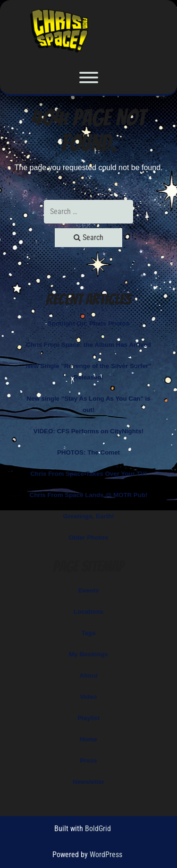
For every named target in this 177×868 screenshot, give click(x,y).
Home (88, 739)
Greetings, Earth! (88, 516)
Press (88, 761)
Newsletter (88, 782)
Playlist (88, 718)
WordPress (106, 855)
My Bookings (88, 654)
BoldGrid (98, 829)
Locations (88, 612)
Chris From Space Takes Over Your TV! (88, 474)
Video (88, 697)
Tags (88, 633)
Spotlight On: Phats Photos (88, 323)
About (88, 675)
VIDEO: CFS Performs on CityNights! (88, 431)
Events (89, 590)
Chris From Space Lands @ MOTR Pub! (89, 495)
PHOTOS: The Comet (88, 452)
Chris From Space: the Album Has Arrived (88, 345)
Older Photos (89, 537)
